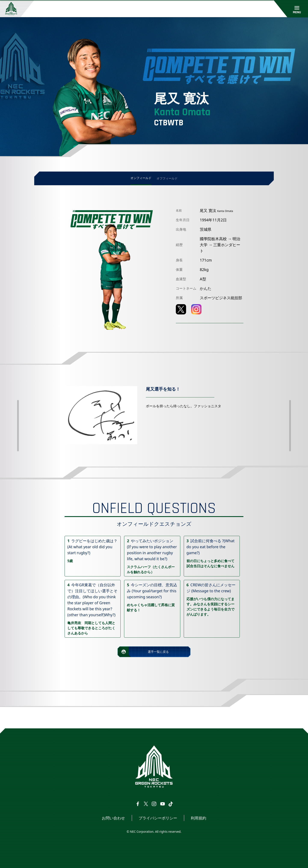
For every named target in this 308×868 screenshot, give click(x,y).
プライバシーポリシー (158, 818)
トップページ (47, 718)
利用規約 (198, 818)
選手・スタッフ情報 (74, 718)
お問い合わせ (113, 818)
